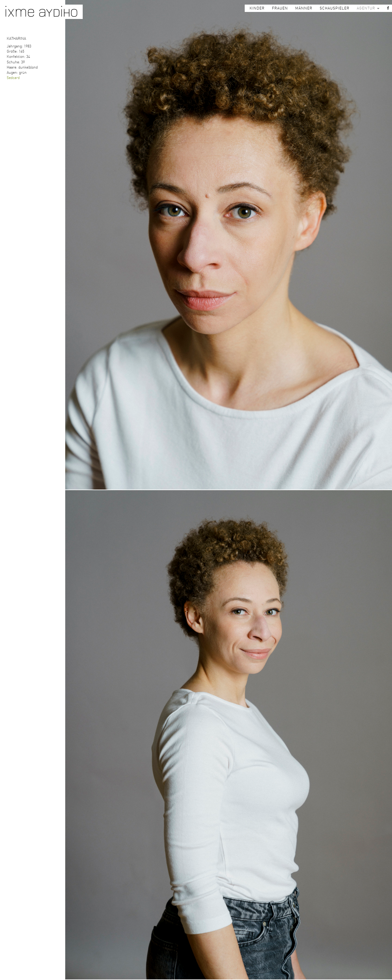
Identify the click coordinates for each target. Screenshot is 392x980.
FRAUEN (280, 8)
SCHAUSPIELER (335, 8)
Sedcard (13, 78)
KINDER (257, 8)
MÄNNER (304, 8)
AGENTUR (368, 8)
